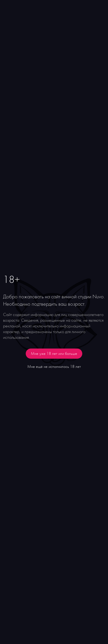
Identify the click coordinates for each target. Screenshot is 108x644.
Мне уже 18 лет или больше (54, 354)
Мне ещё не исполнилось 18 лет (54, 367)
